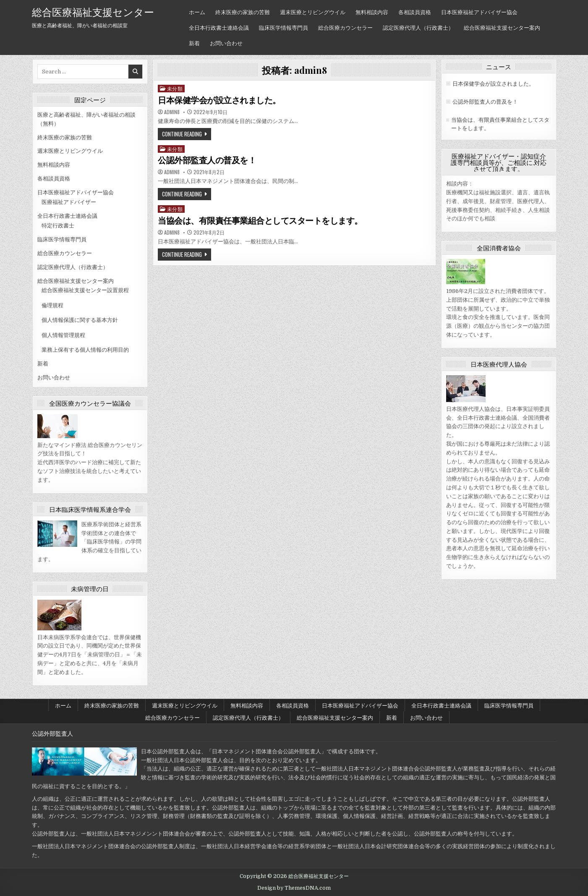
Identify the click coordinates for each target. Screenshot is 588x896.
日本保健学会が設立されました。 (219, 100)
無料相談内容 (372, 12)
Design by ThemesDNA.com (294, 888)
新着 (194, 43)
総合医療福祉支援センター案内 (502, 27)
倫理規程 (52, 305)
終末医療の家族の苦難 (243, 12)
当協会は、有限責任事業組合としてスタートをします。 (260, 221)
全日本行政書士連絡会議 (219, 27)
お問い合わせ (226, 43)
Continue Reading (182, 134)
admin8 (172, 112)
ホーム (197, 12)
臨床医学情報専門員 (284, 27)
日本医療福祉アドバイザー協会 (479, 12)
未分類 (175, 88)
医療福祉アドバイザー (69, 202)
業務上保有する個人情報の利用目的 (85, 350)
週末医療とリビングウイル (313, 12)
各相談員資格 (415, 12)
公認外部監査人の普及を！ (207, 160)
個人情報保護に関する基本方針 (80, 320)
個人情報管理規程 (63, 335)
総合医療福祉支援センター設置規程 (85, 290)
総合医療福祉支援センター (93, 11)
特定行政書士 (58, 226)
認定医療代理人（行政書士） (418, 27)
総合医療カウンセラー (345, 27)
